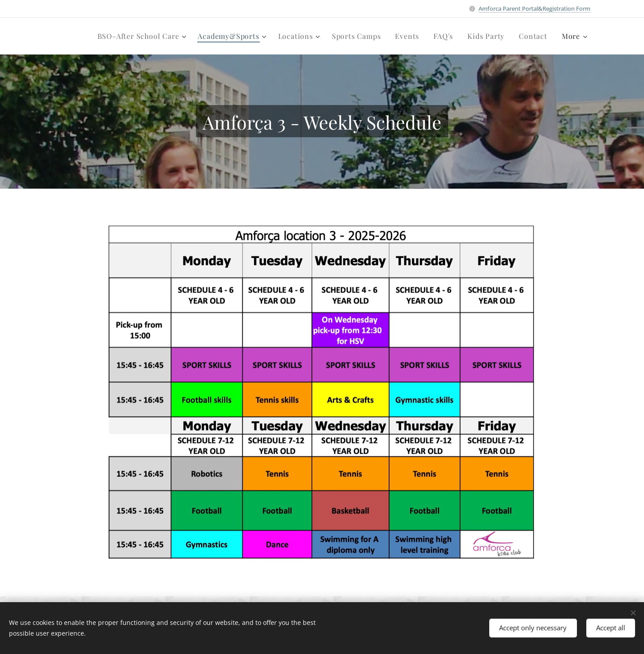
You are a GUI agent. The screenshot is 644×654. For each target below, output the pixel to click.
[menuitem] (143, 36)
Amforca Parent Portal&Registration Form (534, 8)
